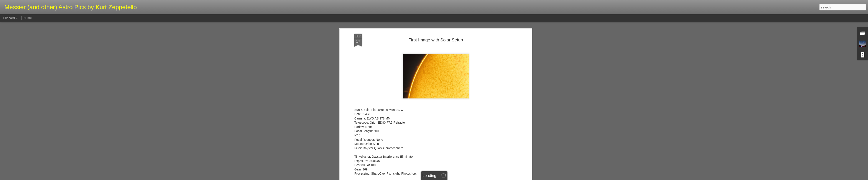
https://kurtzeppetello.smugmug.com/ (379, 170)
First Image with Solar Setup (436, 28)
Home (27, 18)
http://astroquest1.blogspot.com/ (376, 175)
